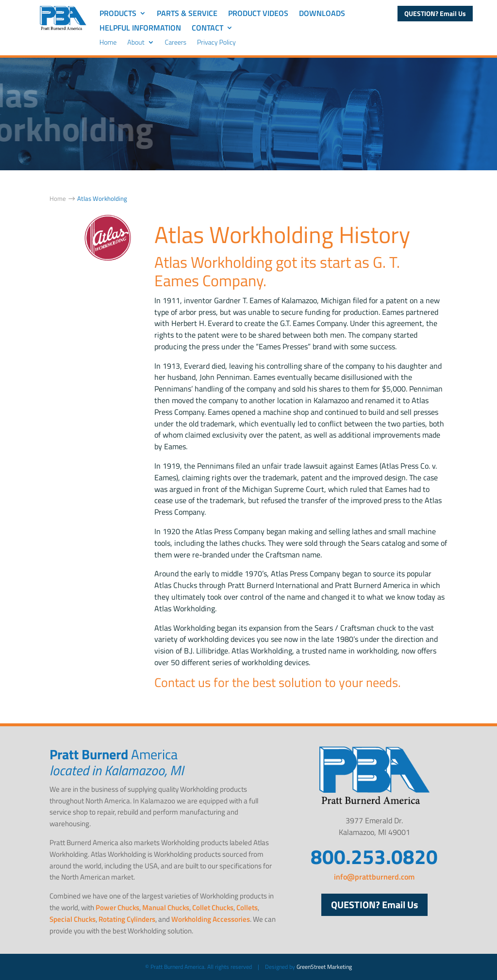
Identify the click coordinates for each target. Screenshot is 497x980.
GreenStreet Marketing (324, 967)
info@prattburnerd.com (374, 877)
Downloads (322, 14)
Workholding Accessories (211, 919)
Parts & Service (187, 14)
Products (118, 14)
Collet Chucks (213, 907)
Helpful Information (140, 29)
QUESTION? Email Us (435, 13)
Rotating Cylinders (127, 919)
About (136, 43)
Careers (176, 43)
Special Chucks (73, 919)
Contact (207, 29)
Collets (247, 907)
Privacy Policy (216, 43)
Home (108, 43)
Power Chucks (117, 907)
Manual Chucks (166, 907)
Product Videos (258, 14)
